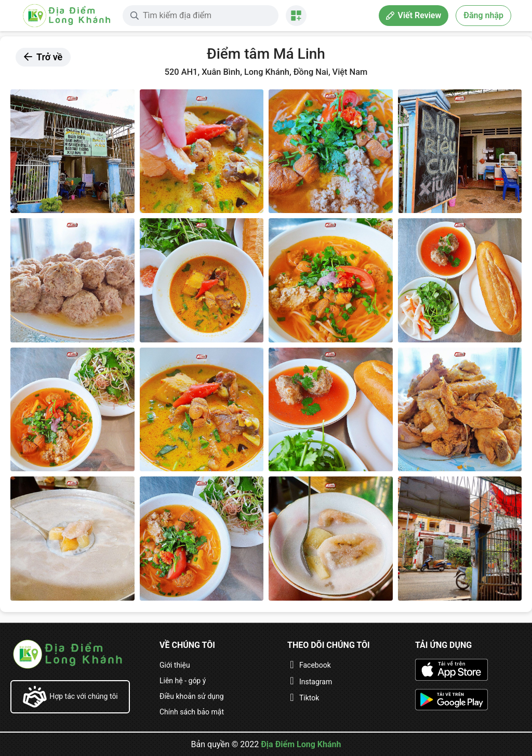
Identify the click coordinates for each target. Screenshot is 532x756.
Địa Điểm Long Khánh (301, 744)
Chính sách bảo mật (192, 712)
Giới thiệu (175, 665)
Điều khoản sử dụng (192, 696)
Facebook (315, 665)
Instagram (316, 682)
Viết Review (414, 15)
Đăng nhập (483, 15)
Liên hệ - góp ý (183, 681)
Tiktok (309, 698)
